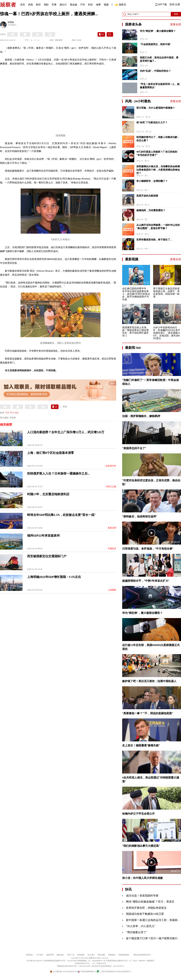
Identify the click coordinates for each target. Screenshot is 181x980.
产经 (83, 5)
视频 (106, 5)
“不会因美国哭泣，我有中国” (155, 44)
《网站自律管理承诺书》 (142, 955)
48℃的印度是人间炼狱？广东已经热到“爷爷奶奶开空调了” (157, 153)
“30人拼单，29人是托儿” (141, 926)
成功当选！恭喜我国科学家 (142, 896)
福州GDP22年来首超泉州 (43, 536)
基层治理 (112, 528)
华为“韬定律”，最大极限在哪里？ (158, 31)
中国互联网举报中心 (87, 972)
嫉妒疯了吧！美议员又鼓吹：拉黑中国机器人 (149, 681)
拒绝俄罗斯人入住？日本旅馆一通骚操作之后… (58, 473)
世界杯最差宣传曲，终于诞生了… (154, 240)
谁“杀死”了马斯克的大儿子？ (152, 122)
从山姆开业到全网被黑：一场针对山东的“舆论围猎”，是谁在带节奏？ (158, 227)
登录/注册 (175, 4)
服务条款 (60, 955)
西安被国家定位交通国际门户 (47, 556)
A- (32, 40)
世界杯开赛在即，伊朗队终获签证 (146, 908)
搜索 (176, 14)
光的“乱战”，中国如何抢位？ (155, 71)
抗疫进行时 (111, 466)
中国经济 (112, 549)
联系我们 (30, 955)
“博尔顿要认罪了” (137, 932)
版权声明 (50, 955)
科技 (90, 5)
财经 (38, 5)
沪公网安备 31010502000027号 (63, 972)
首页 (23, 5)
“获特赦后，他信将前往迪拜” (140, 516)
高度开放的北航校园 (147, 196)
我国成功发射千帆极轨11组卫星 (145, 914)
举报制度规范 (124, 955)
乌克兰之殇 (111, 487)
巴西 (7, 413)
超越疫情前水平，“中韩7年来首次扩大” (146, 581)
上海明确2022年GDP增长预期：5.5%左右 (54, 577)
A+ (39, 40)
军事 (54, 5)
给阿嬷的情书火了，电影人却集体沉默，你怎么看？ (158, 139)
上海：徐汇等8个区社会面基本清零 (51, 453)
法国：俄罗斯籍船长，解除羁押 (141, 416)
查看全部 (176, 24)
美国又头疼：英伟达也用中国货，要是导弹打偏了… (159, 59)
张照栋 (11, 22)
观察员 (121, 5)
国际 (46, 5)
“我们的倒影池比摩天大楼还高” (141, 846)
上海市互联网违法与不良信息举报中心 (114, 972)
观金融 (73, 5)
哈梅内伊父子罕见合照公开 (138, 814)
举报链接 (112, 955)
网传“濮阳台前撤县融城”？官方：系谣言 (150, 902)
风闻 (30, 5)
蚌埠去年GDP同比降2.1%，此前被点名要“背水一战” (61, 515)
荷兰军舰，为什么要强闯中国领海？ (156, 108)
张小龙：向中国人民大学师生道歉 (143, 878)
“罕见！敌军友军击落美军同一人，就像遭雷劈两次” (160, 86)
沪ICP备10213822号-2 (35, 961)
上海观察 (112, 590)
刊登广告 (71, 955)
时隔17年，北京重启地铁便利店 (48, 494)
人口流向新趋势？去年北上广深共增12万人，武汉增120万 (66, 432)
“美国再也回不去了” (134, 448)
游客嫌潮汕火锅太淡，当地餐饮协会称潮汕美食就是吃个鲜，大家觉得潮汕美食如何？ (158, 170)
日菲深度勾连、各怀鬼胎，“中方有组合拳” (148, 549)
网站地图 (101, 955)
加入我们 (91, 955)
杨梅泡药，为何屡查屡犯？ (151, 210)
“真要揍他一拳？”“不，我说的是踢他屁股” (148, 713)
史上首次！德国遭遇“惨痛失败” (141, 745)
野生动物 (14, 413)
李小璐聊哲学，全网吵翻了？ (152, 181)
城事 (98, 5)
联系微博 (81, 955)
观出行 (63, 5)
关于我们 (40, 955)
